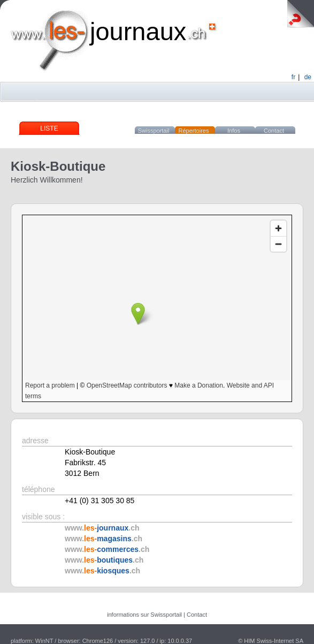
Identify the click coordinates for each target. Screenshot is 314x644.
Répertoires (194, 131)
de (308, 77)
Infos (234, 131)
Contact (274, 131)
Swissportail (154, 131)
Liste (49, 128)
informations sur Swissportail (144, 615)
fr (293, 77)
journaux (138, 31)
